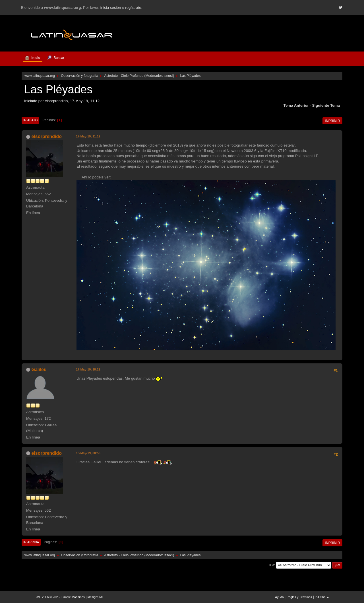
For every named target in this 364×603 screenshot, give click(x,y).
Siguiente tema (326, 105)
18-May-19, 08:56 (88, 453)
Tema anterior (296, 105)
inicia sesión (111, 8)
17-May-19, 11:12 (88, 136)
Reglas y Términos (299, 597)
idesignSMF (96, 597)
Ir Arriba (31, 542)
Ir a (272, 565)
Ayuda (279, 597)
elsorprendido (46, 136)
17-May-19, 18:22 (88, 369)
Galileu (39, 370)
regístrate (133, 8)
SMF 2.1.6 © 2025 (47, 597)
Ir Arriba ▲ (322, 597)
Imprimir (332, 121)
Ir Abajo (30, 120)
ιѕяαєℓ (168, 76)
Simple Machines (73, 597)
